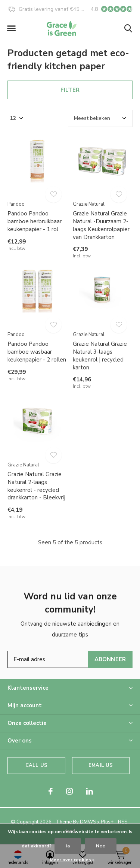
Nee (101, 846)
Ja (68, 846)
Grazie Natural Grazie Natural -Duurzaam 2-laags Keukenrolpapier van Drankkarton (101, 225)
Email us (101, 765)
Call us (36, 765)
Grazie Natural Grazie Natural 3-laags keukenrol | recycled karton (100, 356)
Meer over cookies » (72, 860)
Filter (70, 90)
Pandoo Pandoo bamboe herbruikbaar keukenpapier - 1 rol (35, 221)
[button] (11, 28)
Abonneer (110, 659)
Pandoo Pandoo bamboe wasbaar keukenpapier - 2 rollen (37, 352)
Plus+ (107, 822)
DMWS (88, 822)
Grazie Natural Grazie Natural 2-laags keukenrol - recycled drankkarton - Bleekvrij (36, 486)
